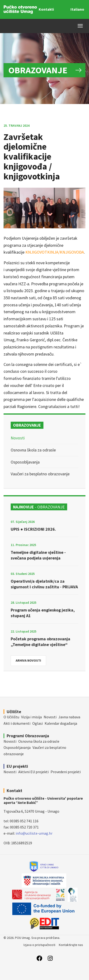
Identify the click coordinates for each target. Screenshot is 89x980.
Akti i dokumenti (17, 723)
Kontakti (46, 9)
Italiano (77, 9)
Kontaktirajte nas (71, 945)
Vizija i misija (31, 717)
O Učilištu (11, 717)
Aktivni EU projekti (33, 772)
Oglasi (37, 723)
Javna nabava (69, 717)
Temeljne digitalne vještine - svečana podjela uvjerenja (38, 555)
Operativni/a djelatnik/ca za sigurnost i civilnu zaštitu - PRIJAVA (44, 584)
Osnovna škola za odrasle (33, 450)
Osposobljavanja (25, 462)
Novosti (18, 438)
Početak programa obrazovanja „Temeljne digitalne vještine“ (40, 642)
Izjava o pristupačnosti (39, 945)
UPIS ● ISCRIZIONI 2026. (33, 529)
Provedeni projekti (66, 772)
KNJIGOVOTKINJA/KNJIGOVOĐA (55, 252)
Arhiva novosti (28, 660)
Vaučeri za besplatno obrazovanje (40, 474)
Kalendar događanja (61, 723)
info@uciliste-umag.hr (34, 833)
